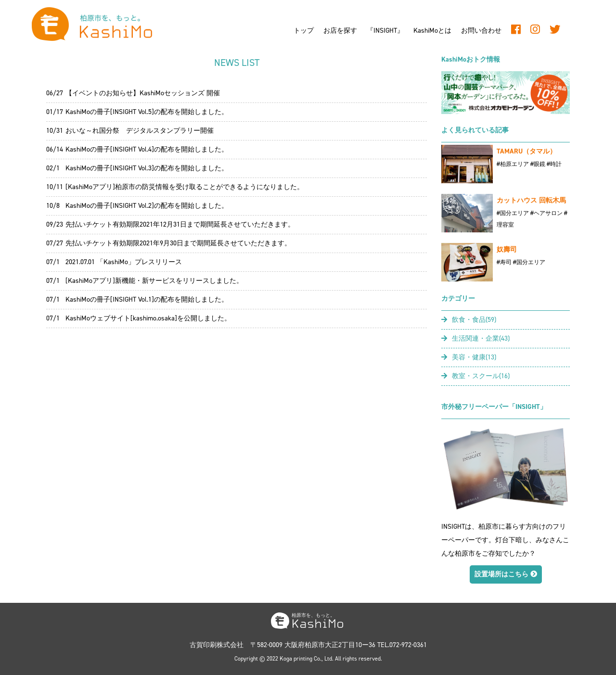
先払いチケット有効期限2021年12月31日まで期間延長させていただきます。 (180, 224)
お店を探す (340, 31)
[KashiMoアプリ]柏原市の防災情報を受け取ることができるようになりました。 (185, 187)
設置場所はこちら (506, 574)
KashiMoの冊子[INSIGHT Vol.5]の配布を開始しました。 (147, 112)
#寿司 (504, 262)
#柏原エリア (513, 164)
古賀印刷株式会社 (217, 645)
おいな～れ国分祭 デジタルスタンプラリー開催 (140, 131)
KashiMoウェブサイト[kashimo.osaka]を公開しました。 (148, 318)
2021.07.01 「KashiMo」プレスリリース (124, 262)
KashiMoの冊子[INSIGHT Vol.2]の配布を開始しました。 (147, 206)
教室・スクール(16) (475, 376)
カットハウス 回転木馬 (531, 200)
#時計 (554, 164)
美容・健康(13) (469, 357)
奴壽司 (507, 249)
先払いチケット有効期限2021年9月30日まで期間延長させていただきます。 (178, 243)
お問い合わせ (481, 31)
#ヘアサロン (546, 213)
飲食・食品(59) (469, 320)
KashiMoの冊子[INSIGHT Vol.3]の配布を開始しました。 (147, 168)
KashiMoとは (432, 31)
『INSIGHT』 (385, 31)
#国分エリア (513, 213)
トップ (304, 31)
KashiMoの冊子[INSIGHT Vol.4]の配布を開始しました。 (147, 149)
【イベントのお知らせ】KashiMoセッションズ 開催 (143, 93)
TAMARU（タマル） (526, 151)
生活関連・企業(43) (475, 338)
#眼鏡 (538, 164)
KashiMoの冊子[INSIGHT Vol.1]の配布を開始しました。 (147, 299)
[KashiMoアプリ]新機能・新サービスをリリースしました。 (154, 281)
